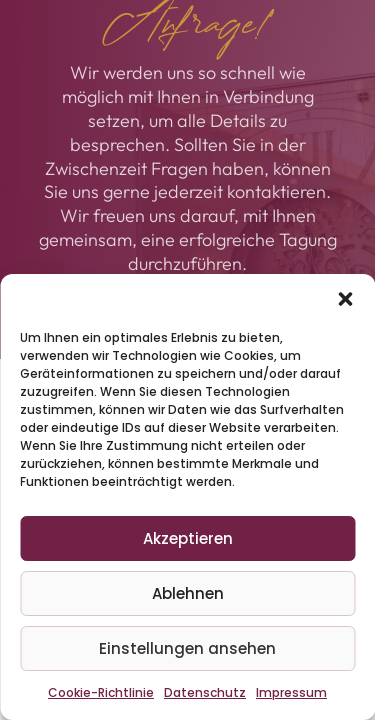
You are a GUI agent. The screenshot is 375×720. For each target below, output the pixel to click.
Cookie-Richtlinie (101, 692)
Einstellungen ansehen (187, 648)
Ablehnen (188, 593)
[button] (345, 299)
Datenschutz (205, 692)
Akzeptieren (188, 538)
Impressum (291, 692)
